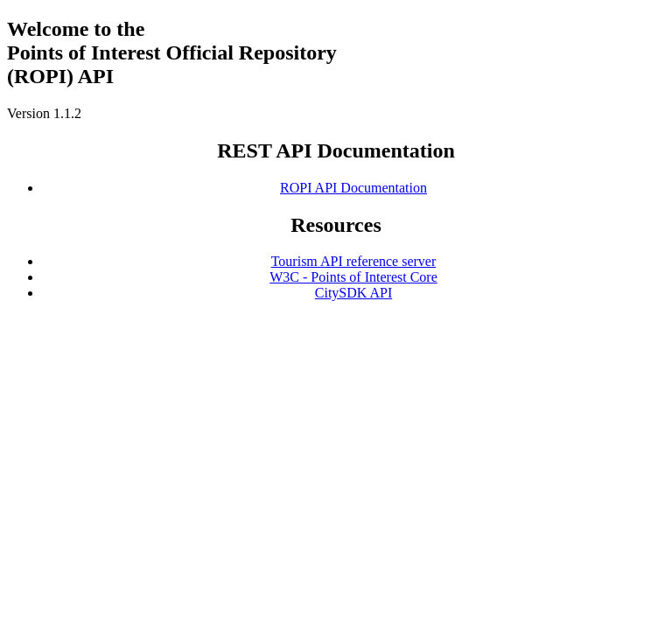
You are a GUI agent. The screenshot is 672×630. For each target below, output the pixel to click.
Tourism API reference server (354, 261)
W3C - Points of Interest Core (353, 277)
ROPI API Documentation (353, 188)
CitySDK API (353, 293)
